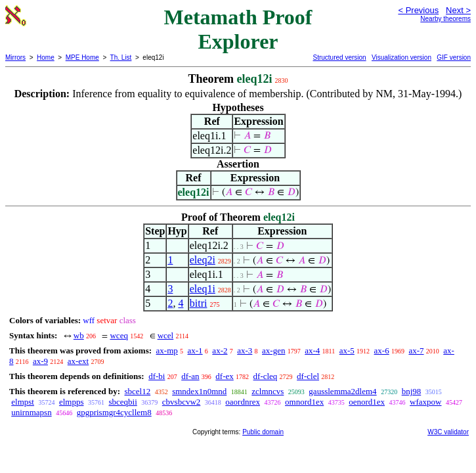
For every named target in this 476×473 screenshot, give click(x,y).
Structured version (339, 57)
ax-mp (167, 350)
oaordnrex (243, 402)
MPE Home (82, 57)
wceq (119, 335)
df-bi (157, 376)
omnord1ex (304, 402)
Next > (458, 10)
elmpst (23, 402)
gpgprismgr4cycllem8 (114, 412)
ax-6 (382, 350)
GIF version (454, 57)
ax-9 (40, 361)
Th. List (121, 57)
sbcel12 (137, 391)
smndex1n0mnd (199, 391)
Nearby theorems (445, 19)
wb (79, 335)
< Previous (418, 10)
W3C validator (448, 432)
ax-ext (78, 361)
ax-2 (220, 350)
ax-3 (245, 350)
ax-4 (312, 350)
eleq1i (203, 289)
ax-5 (347, 350)
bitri (199, 303)
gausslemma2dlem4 (342, 391)
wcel (166, 335)
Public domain (263, 432)
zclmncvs (268, 391)
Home (46, 57)
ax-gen (273, 350)
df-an (190, 376)
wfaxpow (425, 402)
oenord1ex (367, 402)
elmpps (72, 402)
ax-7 (416, 350)
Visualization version (401, 57)
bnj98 (412, 391)
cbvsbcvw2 (182, 402)
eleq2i (203, 260)
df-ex (224, 376)
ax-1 (195, 350)
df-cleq (266, 376)
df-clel (308, 376)
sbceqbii (122, 402)
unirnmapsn (31, 412)
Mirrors (15, 57)
